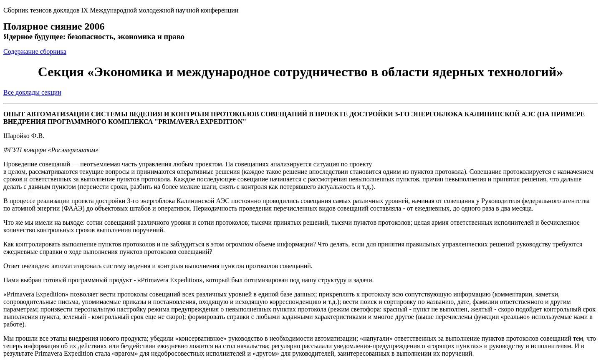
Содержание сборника (35, 51)
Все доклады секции (32, 92)
